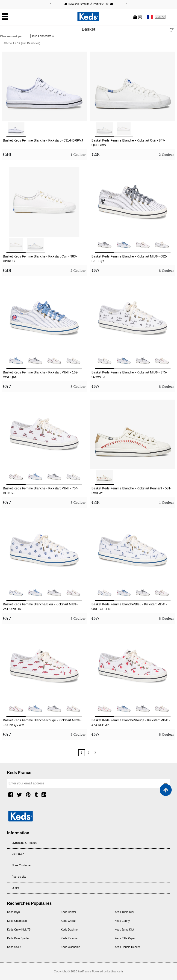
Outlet (15, 888)
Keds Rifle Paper (125, 938)
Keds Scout (14, 947)
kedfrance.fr (115, 971)
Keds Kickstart (70, 938)
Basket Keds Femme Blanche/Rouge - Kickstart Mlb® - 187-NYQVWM (42, 723)
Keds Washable (71, 947)
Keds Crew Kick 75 (19, 930)
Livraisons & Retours (25, 843)
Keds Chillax (69, 921)
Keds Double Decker (127, 947)
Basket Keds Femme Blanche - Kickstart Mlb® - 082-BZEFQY (129, 259)
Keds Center (69, 912)
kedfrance (85, 971)
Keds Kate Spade (18, 938)
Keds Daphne (69, 930)
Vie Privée (18, 854)
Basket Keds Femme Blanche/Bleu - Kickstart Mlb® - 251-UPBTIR (41, 607)
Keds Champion (17, 921)
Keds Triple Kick (124, 912)
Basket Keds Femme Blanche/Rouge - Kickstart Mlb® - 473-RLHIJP (131, 723)
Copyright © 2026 (66, 971)
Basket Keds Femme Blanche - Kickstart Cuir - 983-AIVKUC (40, 259)
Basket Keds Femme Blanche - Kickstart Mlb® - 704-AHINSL (41, 491)
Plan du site (19, 877)
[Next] (127, 4)
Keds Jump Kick (124, 930)
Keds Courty (122, 921)
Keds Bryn (13, 912)
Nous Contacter (21, 865)
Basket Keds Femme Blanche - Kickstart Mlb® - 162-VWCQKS (41, 375)
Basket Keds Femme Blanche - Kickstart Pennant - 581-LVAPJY (131, 491)
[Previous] (50, 4)
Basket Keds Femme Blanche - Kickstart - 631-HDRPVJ (43, 140)
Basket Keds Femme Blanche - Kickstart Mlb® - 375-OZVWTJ (129, 375)
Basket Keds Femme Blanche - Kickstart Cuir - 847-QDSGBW (128, 143)
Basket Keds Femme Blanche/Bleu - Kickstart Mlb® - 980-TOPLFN (129, 607)
